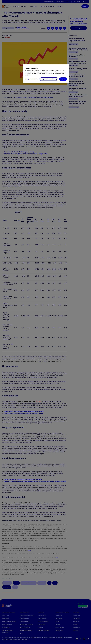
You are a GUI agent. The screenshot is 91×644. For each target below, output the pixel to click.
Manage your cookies (31, 79)
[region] (46, 74)
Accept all (63, 79)
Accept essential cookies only (49, 79)
